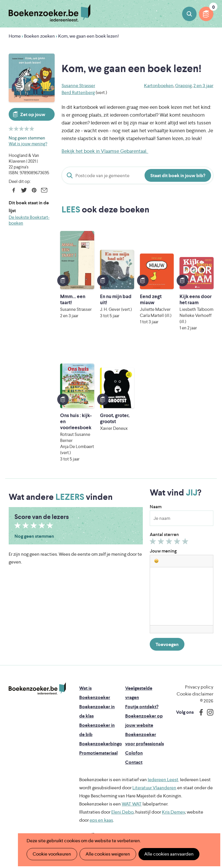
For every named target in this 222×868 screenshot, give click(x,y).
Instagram (208, 712)
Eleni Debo (122, 812)
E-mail (44, 190)
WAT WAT (132, 804)
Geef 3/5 (170, 543)
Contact (134, 762)
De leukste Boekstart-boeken (29, 220)
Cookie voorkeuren (52, 854)
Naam (156, 507)
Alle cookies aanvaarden (169, 854)
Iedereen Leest (163, 780)
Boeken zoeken (189, 14)
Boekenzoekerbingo (101, 744)
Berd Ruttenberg (78, 92)
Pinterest (34, 190)
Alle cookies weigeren (108, 854)
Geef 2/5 (162, 543)
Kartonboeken (159, 86)
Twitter (24, 190)
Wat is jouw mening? (28, 144)
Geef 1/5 (154, 543)
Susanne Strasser (78, 86)
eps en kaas (101, 820)
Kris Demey (173, 812)
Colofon (134, 753)
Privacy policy (199, 687)
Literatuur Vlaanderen (154, 788)
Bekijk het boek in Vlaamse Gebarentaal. (105, 151)
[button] (156, 561)
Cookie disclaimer (195, 694)
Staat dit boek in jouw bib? (178, 176)
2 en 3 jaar (203, 86)
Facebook (14, 190)
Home (15, 36)
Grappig (183, 86)
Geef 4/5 (178, 543)
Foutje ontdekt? (142, 707)
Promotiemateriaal (98, 753)
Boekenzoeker (50, 13)
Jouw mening (163, 551)
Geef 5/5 (186, 543)
